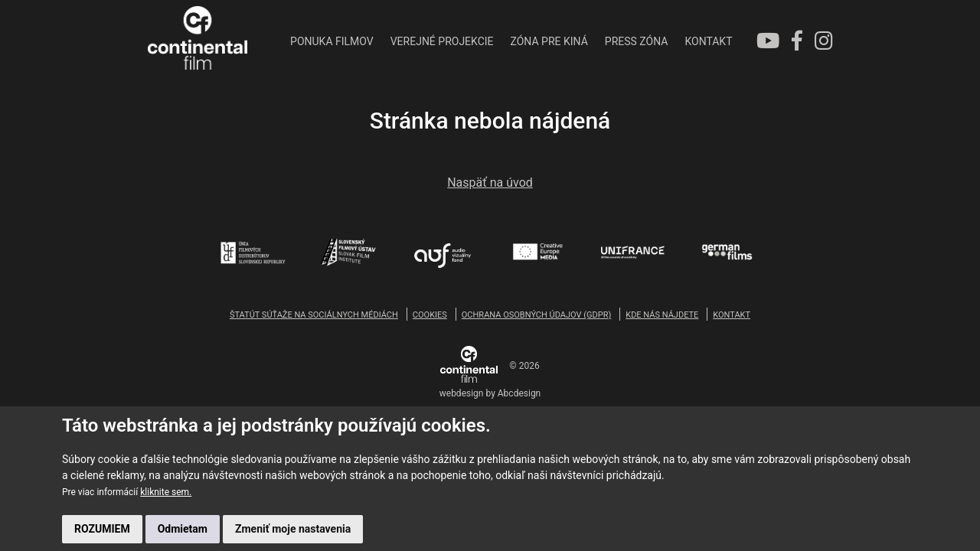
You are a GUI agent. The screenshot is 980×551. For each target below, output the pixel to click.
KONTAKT (708, 41)
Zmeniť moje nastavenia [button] (293, 529)
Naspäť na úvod (490, 183)
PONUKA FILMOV (332, 41)
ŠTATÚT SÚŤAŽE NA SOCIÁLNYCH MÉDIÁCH (314, 315)
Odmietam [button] (183, 529)
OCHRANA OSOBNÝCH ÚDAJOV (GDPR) (536, 315)
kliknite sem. (166, 492)
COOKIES (430, 315)
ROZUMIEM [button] (102, 529)
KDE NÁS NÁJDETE (662, 315)
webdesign (462, 393)
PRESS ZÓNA (637, 41)
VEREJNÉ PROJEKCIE (442, 41)
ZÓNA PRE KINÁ (549, 41)
